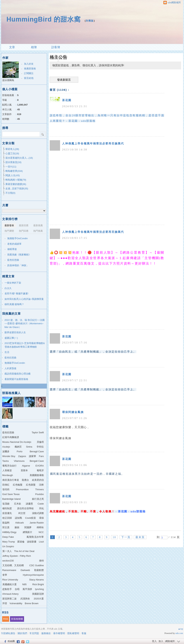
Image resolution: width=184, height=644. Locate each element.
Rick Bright (38, 584)
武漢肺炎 (25, 599)
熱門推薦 (38, 231)
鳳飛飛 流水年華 (35, 537)
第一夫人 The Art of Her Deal (18, 551)
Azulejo (6, 447)
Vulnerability (16, 603)
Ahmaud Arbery (11, 594)
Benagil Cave (37, 451)
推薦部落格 (30, 69)
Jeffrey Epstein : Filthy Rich (17, 556)
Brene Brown (32, 603)
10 (114, 537)
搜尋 (43, 134)
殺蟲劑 (6, 523)
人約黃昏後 (10, 368)
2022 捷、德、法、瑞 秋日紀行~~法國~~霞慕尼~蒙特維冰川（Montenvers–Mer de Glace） (25, 324)
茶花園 (67, 100)
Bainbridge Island (11, 499)
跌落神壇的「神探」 (18, 265)
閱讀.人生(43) (13, 175)
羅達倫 (21, 542)
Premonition (22, 489)
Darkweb (25, 570)
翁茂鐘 (6, 504)
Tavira (6, 461)
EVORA (40, 466)
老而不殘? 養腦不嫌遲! (16, 294)
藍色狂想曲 (13, 260)
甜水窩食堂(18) (13, 162)
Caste (41, 504)
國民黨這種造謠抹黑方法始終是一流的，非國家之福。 (87, 474)
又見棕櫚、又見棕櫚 (13, 565)
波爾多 (6, 451)
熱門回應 (24, 231)
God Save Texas (11, 494)
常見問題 (34, 633)
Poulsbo (40, 494)
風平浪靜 (27, 589)
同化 (41, 508)
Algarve (26, 466)
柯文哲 (22, 513)
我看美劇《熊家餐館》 (19, 255)
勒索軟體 (39, 570)
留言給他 (29, 78)
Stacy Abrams (36, 580)
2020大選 (39, 599)
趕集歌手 (7, 589)
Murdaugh (8, 475)
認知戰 (18, 518)
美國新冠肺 (38, 594)
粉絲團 (11, 641)
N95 (24, 584)
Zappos (22, 456)
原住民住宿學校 (25, 508)
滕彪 (17, 527)
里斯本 (24, 470)
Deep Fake (8, 537)
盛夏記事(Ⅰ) (11, 338)
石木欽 (18, 504)
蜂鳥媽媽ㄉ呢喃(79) (16, 180)
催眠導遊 (12, 249)
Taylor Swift (38, 432)
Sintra (29, 447)
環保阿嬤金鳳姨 (73, 412)
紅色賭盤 (31, 485)
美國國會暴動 (37, 475)
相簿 (34, 47)
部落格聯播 (17, 619)
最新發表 (9, 225)
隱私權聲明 (73, 633)
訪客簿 (56, 47)
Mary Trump (9, 542)
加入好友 (29, 64)
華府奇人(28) (12, 149)
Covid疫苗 (30, 518)
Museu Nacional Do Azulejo (17, 442)
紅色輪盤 (18, 485)
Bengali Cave (37, 461)
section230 (8, 561)
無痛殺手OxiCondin (18, 238)
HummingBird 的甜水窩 (44, 19)
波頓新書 (32, 542)
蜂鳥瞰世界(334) (14, 171)
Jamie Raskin (37, 523)
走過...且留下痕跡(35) (17, 189)
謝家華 (32, 456)
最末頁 (140, 537)
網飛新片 (27, 532)
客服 (84, 633)
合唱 (17, 589)
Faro (41, 456)
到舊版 (90, 21)
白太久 (8, 288)
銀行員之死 (38, 499)
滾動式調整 (38, 513)
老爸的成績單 (14, 244)
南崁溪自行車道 (11, 480)
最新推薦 (38, 225)
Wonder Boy (9, 456)
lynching (39, 589)
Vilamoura (19, 461)
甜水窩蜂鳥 (8, 80)
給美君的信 (38, 480)
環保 (41, 518)
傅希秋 (40, 527)
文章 (12, 47)
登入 (154, 641)
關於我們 (22, 633)
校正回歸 (7, 518)
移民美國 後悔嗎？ (14, 304)
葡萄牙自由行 (9, 466)
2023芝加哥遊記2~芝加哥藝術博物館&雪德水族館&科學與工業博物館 (25, 345)
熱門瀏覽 (9, 231)
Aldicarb (20, 523)
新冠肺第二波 (9, 599)
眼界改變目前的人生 (15, 332)
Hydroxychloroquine (33, 575)
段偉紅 (6, 485)
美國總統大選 (9, 584)
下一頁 (126, 537)
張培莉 (6, 489)
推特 (41, 561)
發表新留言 (64, 80)
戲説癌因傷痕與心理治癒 (18, 374)
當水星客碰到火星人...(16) (19, 158)
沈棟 (41, 485)
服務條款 (46, 633)
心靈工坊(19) (12, 153)
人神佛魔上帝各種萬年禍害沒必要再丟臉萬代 (93, 144)
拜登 (5, 603)
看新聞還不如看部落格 (16, 379)
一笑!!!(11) (11, 167)
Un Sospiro (8, 546)
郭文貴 (6, 527)
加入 (161, 641)
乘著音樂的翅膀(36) (16, 184)
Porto (20, 451)
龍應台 (25, 480)
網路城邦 (170, 641)
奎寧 (5, 575)
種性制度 (7, 508)
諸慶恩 (29, 504)
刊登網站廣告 (8, 633)
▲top (180, 629)
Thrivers (40, 489)
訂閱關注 (29, 73)
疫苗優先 (7, 513)
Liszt (41, 542)
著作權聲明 (59, 633)
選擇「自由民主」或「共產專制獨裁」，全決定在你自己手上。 (93, 352)
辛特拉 (40, 447)
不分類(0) (10, 193)
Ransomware (9, 570)
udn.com (179, 633)
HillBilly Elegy (9, 532)
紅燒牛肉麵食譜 (11, 437)
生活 (7, 352)
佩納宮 (18, 447)
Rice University (10, 580)
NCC (41, 532)
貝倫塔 (40, 442)
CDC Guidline (36, 565)
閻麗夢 (28, 527)
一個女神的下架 (13, 283)
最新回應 (24, 225)
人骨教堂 (7, 470)
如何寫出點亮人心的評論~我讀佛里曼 (24, 299)
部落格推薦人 (11, 393)
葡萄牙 (40, 470)
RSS (6, 619)
